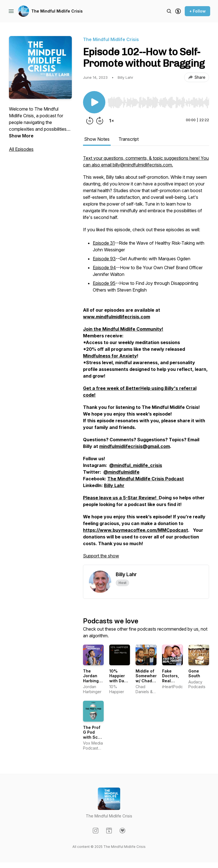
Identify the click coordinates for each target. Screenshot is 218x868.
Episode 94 (104, 268)
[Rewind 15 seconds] (90, 121)
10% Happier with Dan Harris (118, 678)
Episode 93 (104, 259)
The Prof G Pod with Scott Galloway (93, 735)
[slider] (158, 102)
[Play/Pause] (94, 102)
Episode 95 (104, 283)
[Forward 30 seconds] (100, 121)
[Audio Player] (158, 101)
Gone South (194, 673)
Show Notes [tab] (97, 139)
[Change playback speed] (112, 121)
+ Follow (197, 11)
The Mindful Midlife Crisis (57, 11)
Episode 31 (104, 243)
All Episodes (21, 149)
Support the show (101, 556)
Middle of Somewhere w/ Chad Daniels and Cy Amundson (147, 683)
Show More (21, 136)
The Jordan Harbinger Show (93, 678)
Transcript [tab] (129, 139)
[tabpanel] (146, 360)
